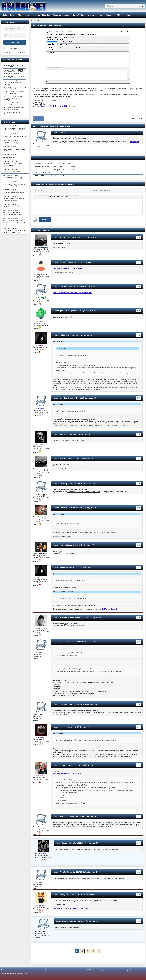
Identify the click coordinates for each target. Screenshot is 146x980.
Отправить (45, 220)
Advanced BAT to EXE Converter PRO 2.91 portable (72, 293)
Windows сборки (24, 15)
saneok (63, 262)
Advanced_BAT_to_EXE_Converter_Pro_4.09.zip (71, 909)
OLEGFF (63, 287)
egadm (62, 545)
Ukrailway (63, 484)
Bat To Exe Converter (110, 609)
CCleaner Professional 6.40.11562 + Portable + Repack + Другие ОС (14, 83)
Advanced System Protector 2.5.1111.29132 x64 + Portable (53, 164)
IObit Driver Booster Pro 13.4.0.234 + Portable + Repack (13, 113)
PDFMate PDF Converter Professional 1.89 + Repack (51, 176)
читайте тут (134, 142)
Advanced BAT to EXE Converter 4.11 (67, 773)
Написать (129, 15)
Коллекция (91, 15)
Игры (100, 15)
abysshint (63, 398)
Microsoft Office (78, 15)
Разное (108, 15)
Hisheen (63, 335)
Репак (12, 15)
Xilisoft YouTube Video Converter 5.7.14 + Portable (51, 173)
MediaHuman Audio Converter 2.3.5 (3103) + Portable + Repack (55, 170)
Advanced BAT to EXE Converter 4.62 (54, 106)
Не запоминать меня (13, 48)
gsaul (62, 434)
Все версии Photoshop (42, 15)
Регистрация (22, 52)
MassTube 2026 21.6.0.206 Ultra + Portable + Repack (14, 93)
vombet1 (63, 817)
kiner (62, 895)
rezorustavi (64, 508)
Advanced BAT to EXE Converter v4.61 (67, 269)
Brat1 (62, 765)
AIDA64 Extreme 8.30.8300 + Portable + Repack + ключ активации (13, 98)
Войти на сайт (15, 42)
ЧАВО (118, 15)
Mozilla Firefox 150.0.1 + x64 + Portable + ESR (14, 66)
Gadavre (65, 843)
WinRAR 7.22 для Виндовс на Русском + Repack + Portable (14, 77)
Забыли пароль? (9, 52)
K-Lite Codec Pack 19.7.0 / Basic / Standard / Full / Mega (14, 108)
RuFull (62, 237)
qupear (62, 311)
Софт (5, 15)
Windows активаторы (61, 15)
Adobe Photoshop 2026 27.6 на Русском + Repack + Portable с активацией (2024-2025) (14, 72)
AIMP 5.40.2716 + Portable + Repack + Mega (13, 104)
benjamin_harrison (67, 618)
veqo (62, 727)
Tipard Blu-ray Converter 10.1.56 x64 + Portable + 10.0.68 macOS (55, 167)
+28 (38, 119)
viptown (65, 921)
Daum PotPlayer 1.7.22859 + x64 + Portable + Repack (15, 88)
